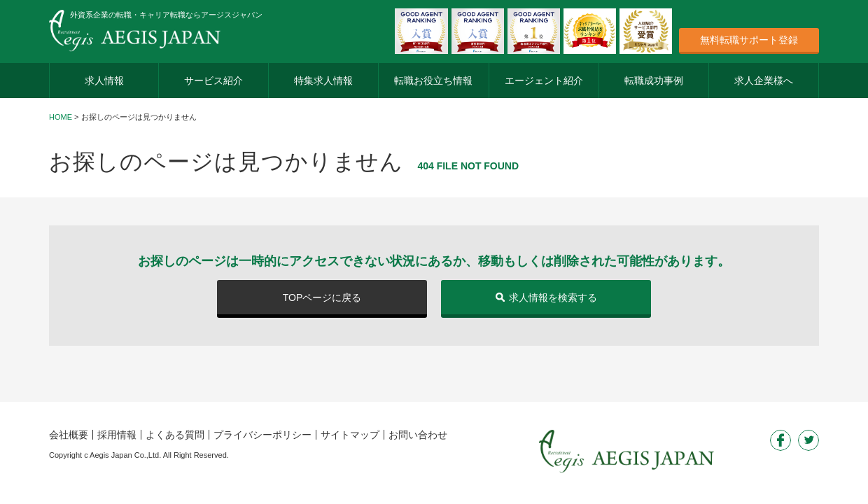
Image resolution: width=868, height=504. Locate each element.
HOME (61, 117)
